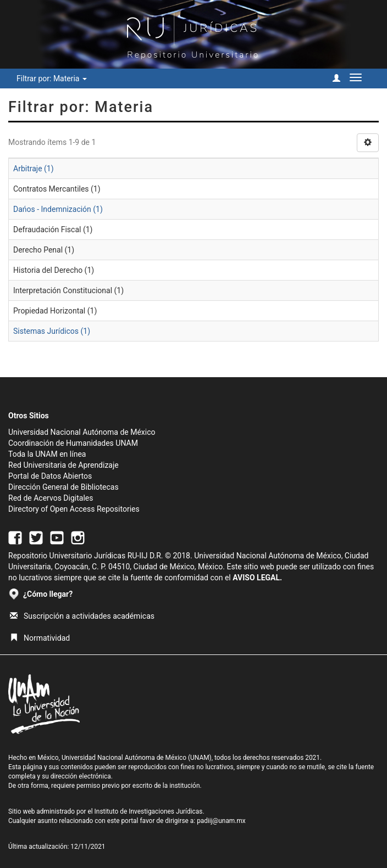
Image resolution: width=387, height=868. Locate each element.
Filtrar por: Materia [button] (52, 79)
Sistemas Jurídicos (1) (52, 331)
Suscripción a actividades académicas (82, 616)
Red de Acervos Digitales (51, 498)
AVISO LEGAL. (257, 578)
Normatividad (40, 638)
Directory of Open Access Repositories (74, 509)
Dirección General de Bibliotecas (63, 487)
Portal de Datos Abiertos (50, 476)
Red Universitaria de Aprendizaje (63, 465)
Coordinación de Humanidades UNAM (73, 443)
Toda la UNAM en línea (47, 454)
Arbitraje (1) (34, 169)
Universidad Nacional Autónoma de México (82, 432)
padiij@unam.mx (221, 821)
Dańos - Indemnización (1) (58, 209)
